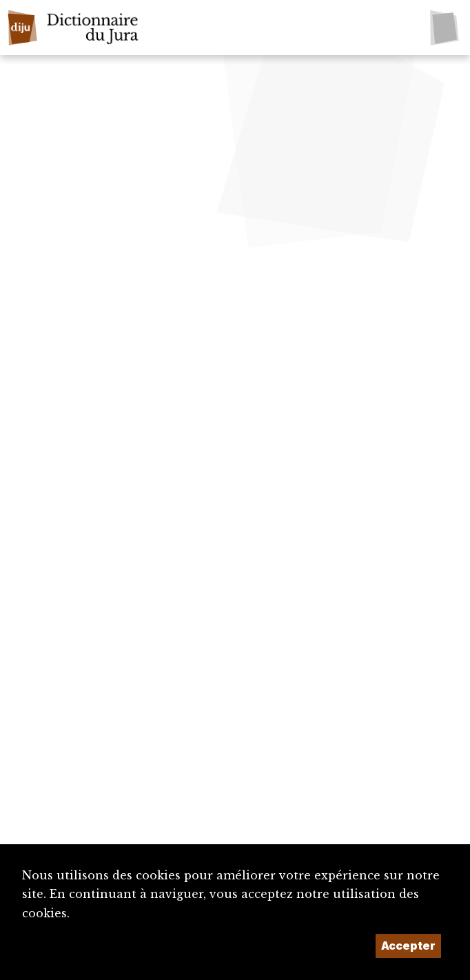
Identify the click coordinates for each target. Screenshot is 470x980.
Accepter (408, 946)
